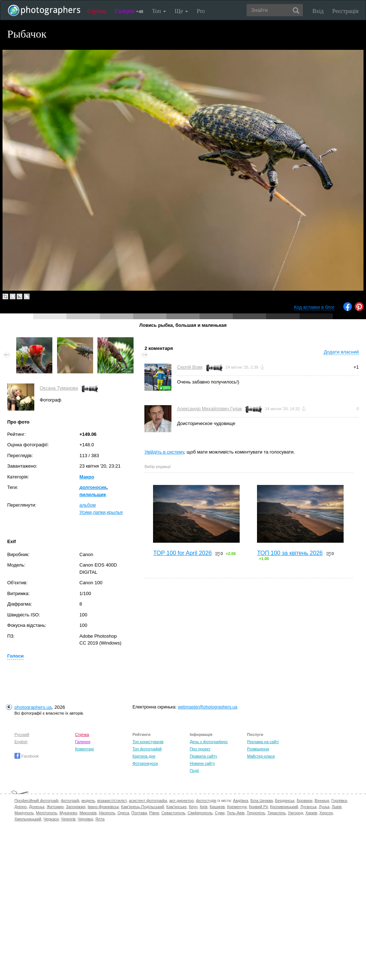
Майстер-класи (261, 756)
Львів (337, 807)
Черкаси (51, 819)
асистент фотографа (148, 801)
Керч (193, 807)
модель (88, 801)
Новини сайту (202, 763)
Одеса (123, 813)
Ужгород (296, 813)
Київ (203, 807)
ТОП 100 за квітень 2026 (290, 553)
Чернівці (85, 819)
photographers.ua (33, 707)
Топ (159, 11)
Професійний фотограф (36, 801)
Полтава (139, 813)
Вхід (318, 11)
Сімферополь (200, 813)
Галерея (129, 11)
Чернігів (68, 819)
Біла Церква (262, 801)
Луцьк (324, 807)
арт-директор (182, 801)
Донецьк (37, 807)
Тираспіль (277, 813)
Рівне (154, 813)
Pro (201, 11)
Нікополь (107, 813)
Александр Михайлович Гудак (209, 409)
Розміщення (258, 749)
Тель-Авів (236, 813)
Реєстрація (345, 11)
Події (195, 771)
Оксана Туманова (59, 388)
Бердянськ (285, 801)
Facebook (27, 756)
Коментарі (84, 749)
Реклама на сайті (263, 742)
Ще (181, 11)
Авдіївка (241, 801)
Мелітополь (47, 813)
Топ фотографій (147, 749)
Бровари (305, 801)
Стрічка (97, 11)
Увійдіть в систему (164, 452)
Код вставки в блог (314, 307)
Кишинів (217, 807)
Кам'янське (177, 807)
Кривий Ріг (258, 807)
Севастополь (173, 813)
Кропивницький (284, 807)
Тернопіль (256, 813)
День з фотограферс (209, 742)
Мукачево (68, 813)
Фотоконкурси (145, 763)
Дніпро (21, 807)
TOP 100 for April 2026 (182, 553)
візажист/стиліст (112, 801)
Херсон (326, 813)
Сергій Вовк (190, 367)
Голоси (15, 656)
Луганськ (308, 807)
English (21, 742)
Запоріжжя (75, 807)
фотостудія (206, 801)
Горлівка (339, 801)
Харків (311, 813)
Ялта (100, 819)
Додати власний (341, 352)
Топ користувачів (148, 742)
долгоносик (93, 487)
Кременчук (237, 807)
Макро (87, 477)
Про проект (200, 749)
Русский (22, 734)
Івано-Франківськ (103, 807)
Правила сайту (204, 756)
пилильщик (93, 495)
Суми (220, 813)
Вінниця (322, 801)
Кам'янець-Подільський (142, 807)
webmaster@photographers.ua (207, 707)
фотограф (70, 801)
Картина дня (144, 756)
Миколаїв (88, 813)
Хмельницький (28, 819)
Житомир (55, 807)
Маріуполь (24, 813)
